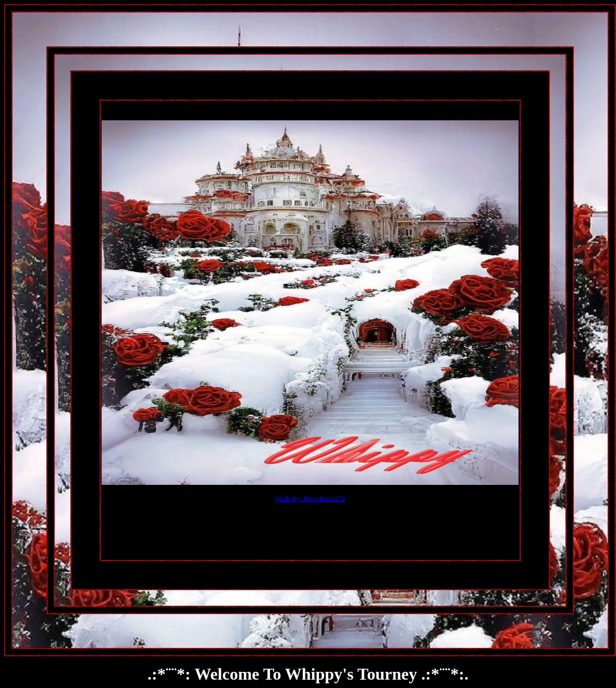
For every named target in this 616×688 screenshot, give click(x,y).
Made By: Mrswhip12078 (310, 498)
